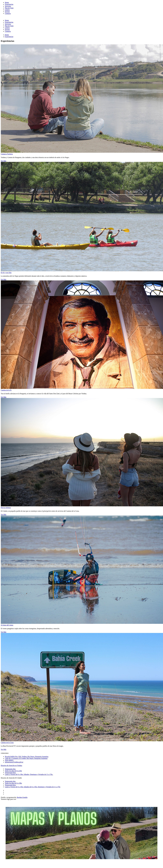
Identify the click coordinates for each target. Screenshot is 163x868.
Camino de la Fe (6, 390)
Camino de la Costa (7, 743)
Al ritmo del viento (7, 625)
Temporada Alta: (10, 769)
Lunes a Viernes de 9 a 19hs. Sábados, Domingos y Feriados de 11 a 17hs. (29, 774)
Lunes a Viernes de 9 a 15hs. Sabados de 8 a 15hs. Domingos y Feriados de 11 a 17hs (33, 787)
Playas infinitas (6, 508)
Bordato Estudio (22, 797)
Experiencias (9, 37)
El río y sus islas (6, 273)
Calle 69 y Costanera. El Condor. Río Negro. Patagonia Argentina (26, 758)
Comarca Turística (7, 154)
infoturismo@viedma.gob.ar (14, 762)
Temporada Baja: (10, 773)
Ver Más (4, 161)
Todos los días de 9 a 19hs (13, 783)
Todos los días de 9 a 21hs (13, 771)
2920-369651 (9, 760)
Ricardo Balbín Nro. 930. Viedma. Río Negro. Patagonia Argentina (27, 757)
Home (7, 35)
